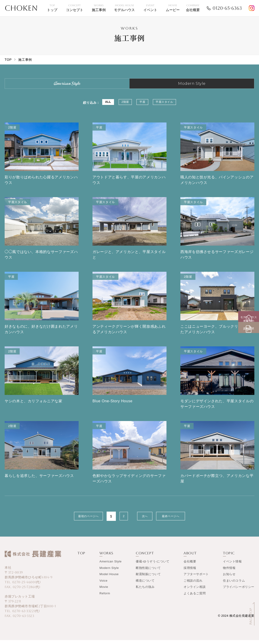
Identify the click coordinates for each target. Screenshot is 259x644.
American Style (111, 565)
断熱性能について (148, 572)
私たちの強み (145, 591)
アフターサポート (196, 578)
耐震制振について (148, 578)
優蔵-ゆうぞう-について (153, 565)
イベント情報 (232, 565)
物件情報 (229, 572)
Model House (109, 578)
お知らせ (229, 578)
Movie (104, 591)
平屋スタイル (172, 107)
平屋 (144, 107)
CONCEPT (145, 557)
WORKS (106, 557)
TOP (8, 60)
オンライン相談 (195, 591)
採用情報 (190, 572)
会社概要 (190, 565)
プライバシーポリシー (239, 591)
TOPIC (229, 557)
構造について (145, 584)
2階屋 (122, 107)
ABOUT (190, 557)
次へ (145, 520)
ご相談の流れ (193, 584)
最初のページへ (81, 520)
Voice (103, 584)
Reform (105, 597)
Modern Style (109, 572)
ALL (100, 107)
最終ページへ (178, 520)
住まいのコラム (234, 584)
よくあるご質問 (195, 597)
